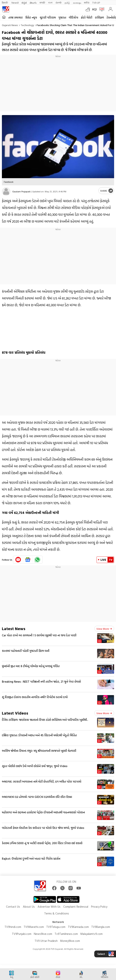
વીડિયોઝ (73, 17)
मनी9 (87, 3)
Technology (27, 25)
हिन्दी (5, 3)
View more (104, 629)
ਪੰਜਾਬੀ (59, 3)
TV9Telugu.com (56, 927)
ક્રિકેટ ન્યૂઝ (31, 17)
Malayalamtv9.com (91, 934)
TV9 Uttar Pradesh (46, 941)
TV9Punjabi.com (22, 934)
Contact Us (13, 907)
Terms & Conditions (57, 913)
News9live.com (43, 934)
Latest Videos (15, 713)
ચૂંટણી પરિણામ (48, 17)
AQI (94, 9)
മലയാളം (77, 3)
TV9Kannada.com (78, 927)
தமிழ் (67, 3)
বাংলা (50, 3)
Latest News (14, 628)
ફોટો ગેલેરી (87, 17)
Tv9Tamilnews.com (66, 934)
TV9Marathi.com (34, 927)
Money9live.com (70, 941)
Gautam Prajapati (21, 191)
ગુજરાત (62, 17)
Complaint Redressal (76, 907)
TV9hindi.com (13, 927)
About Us (29, 907)
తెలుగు (33, 3)
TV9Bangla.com (101, 927)
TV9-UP (96, 3)
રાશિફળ (99, 17)
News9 (15, 3)
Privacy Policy (99, 907)
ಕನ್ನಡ (24, 3)
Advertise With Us (49, 907)
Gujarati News (10, 25)
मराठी (42, 3)
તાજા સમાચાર (15, 17)
